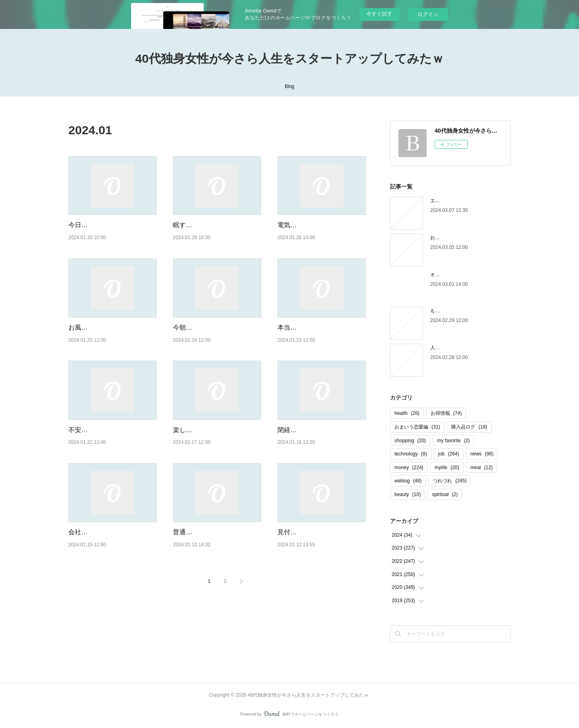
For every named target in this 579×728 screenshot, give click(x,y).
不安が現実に (88, 430)
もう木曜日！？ (447, 311)
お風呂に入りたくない (101, 327)
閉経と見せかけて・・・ (313, 430)
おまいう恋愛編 (417, 427)
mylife (447, 468)
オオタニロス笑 (447, 275)
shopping (410, 441)
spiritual (445, 494)
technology (411, 454)
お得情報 (446, 413)
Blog (289, 86)
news (482, 454)
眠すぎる (186, 225)
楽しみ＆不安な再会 (202, 430)
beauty (408, 494)
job (449, 454)
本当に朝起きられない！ (313, 327)
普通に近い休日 (195, 532)
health (407, 413)
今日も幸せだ (88, 225)
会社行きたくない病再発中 (107, 532)
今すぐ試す (379, 14)
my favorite (453, 441)
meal (481, 468)
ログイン (428, 14)
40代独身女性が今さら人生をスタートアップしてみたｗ (289, 58)
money (409, 468)
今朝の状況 (189, 327)
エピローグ (442, 201)
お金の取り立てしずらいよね (462, 238)
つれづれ (450, 481)
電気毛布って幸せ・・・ (313, 225)
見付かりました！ (303, 532)
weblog (408, 481)
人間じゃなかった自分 (454, 348)
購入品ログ (469, 427)
